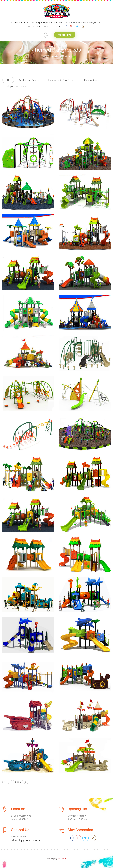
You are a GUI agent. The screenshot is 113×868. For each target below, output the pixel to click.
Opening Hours (79, 809)
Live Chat (36, 26)
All (8, 80)
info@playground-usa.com (48, 23)
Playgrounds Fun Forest (62, 80)
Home (44, 56)
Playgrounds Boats (17, 86)
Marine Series (92, 80)
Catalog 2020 (54, 26)
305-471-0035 (21, 23)
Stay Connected (80, 830)
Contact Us (65, 35)
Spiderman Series (29, 80)
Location (18, 809)
